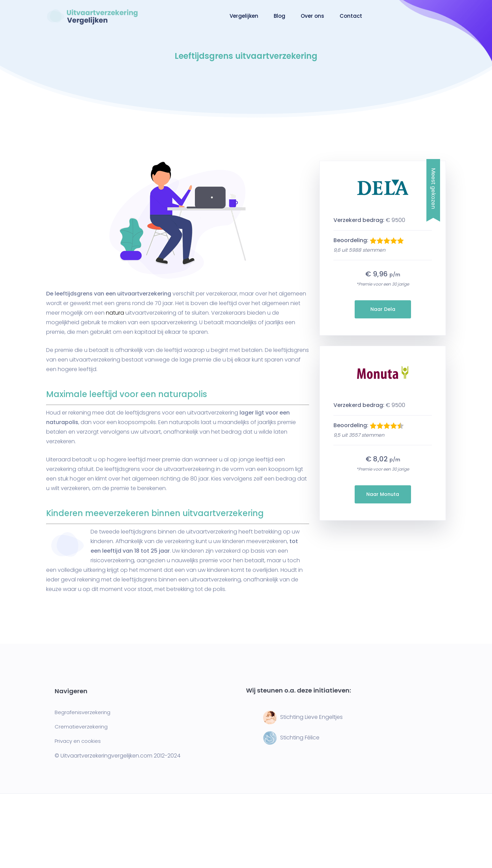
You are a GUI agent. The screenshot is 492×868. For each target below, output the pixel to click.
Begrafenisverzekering (83, 712)
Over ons (312, 16)
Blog (279, 16)
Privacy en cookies (78, 741)
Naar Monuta (383, 494)
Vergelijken (244, 16)
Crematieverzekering (81, 727)
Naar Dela (383, 309)
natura (115, 313)
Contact (351, 16)
